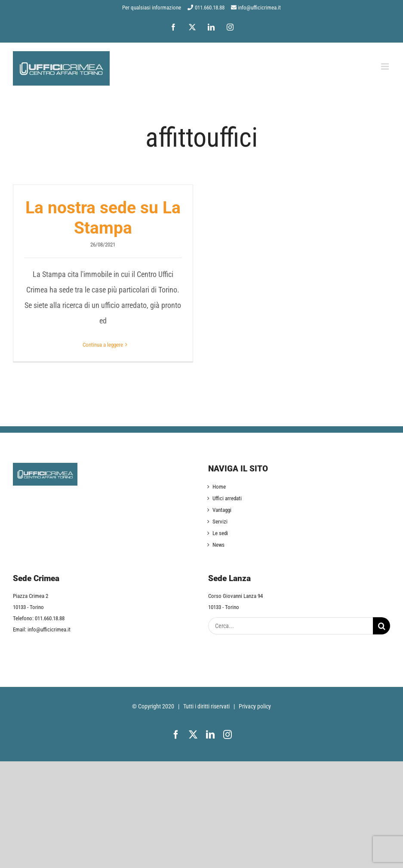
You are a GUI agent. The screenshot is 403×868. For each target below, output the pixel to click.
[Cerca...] (291, 626)
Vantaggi (222, 510)
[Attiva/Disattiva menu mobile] (386, 66)
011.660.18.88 (210, 8)
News (218, 545)
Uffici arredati (227, 498)
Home (219, 487)
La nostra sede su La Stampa (103, 218)
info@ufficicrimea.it (259, 8)
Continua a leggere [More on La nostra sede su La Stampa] (103, 345)
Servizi (220, 522)
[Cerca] (381, 626)
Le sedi (220, 533)
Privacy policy (255, 706)
